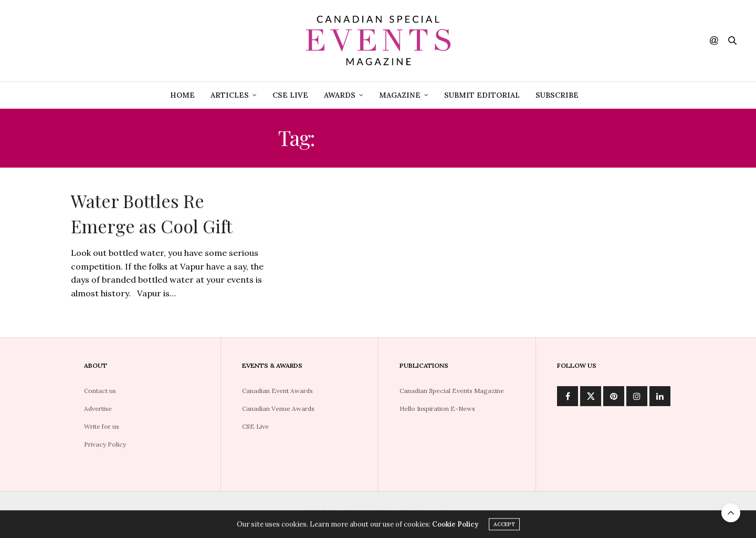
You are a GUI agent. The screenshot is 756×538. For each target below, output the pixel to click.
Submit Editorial (482, 95)
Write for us (102, 426)
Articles (230, 95)
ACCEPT (504, 526)
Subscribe (557, 95)
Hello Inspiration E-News (437, 408)
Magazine (400, 95)
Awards (340, 95)
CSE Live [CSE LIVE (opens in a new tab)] (290, 95)
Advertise (98, 408)
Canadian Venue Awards (278, 408)
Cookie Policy (455, 526)
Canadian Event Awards (277, 391)
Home (182, 95)
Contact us (100, 391)
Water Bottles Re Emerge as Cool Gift (152, 213)
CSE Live (255, 426)
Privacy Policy (105, 444)
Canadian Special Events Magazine (452, 391)
